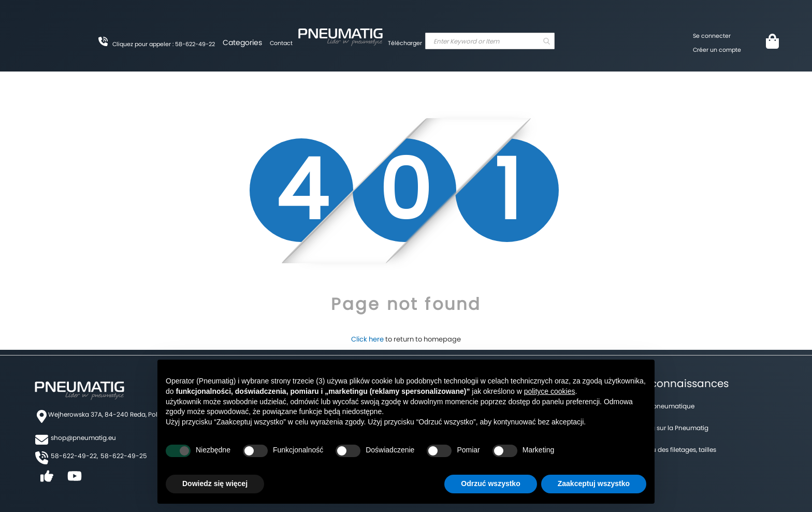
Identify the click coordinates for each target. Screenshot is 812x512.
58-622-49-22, (74, 456)
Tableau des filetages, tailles (674, 450)
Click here (367, 339)
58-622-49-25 (124, 456)
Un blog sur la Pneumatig (670, 428)
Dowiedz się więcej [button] (215, 483)
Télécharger (405, 43)
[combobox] (490, 41)
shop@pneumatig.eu (83, 438)
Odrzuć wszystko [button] (490, 483)
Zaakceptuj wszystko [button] (594, 483)
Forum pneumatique (663, 406)
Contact (281, 43)
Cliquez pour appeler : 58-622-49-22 (164, 44)
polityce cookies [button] (550, 391)
